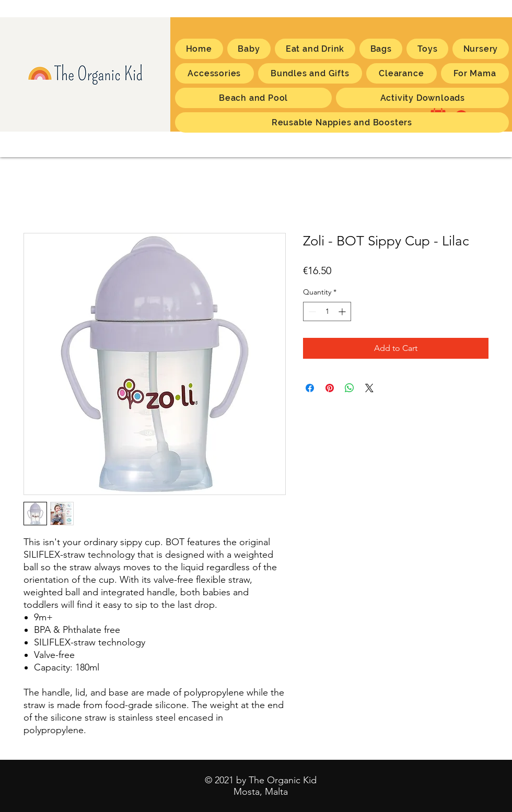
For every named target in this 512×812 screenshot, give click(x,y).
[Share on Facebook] (310, 388)
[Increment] (343, 311)
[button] (475, 73)
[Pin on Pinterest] (330, 388)
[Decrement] (311, 311)
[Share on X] (369, 388)
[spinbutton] (327, 311)
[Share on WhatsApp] (350, 388)
